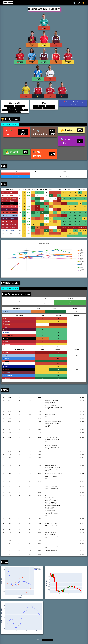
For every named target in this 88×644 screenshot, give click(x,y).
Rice (56, 61)
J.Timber (38, 95)
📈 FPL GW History (78, 102)
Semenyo (31, 61)
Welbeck (37, 78)
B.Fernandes (20, 61)
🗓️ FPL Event (67, 102)
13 (38, 198)
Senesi (32, 44)
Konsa (56, 44)
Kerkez (50, 95)
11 (51, 195)
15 (33, 227)
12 (46, 230)
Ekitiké (62, 95)
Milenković (44, 44)
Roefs (44, 27)
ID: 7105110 (73, 105)
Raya (26, 95)
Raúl (50, 78)
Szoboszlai (68, 61)
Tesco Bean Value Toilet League (10, 124)
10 (42, 204)
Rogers (44, 61)
